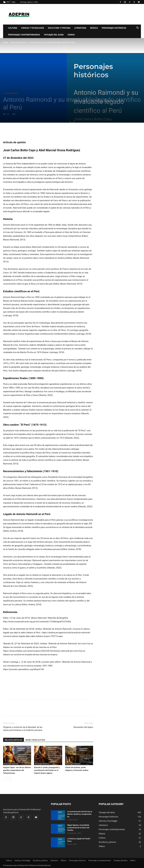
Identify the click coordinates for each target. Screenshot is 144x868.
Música (94, 28)
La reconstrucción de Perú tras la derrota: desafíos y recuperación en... (80, 814)
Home (5, 42)
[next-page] (9, 779)
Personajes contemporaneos (24, 35)
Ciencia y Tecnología (33, 28)
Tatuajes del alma (54, 35)
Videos (71, 35)
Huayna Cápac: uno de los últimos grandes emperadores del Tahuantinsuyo (17, 770)
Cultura (13, 28)
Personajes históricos (114, 28)
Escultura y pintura (59, 28)
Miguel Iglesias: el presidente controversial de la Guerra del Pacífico (78, 828)
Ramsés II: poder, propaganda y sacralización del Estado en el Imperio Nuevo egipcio (47, 770)
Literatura (80, 28)
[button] (138, 28)
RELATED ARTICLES (13, 740)
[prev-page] (5, 779)
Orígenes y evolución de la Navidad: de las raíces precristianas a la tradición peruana (23, 729)
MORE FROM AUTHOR (35, 740)
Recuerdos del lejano (83, 727)
